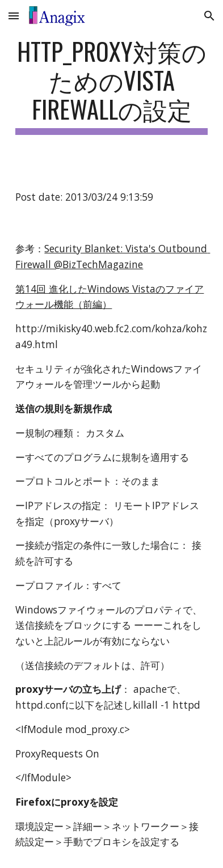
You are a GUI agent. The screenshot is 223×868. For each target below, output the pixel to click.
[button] (14, 16)
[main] (111, 86)
